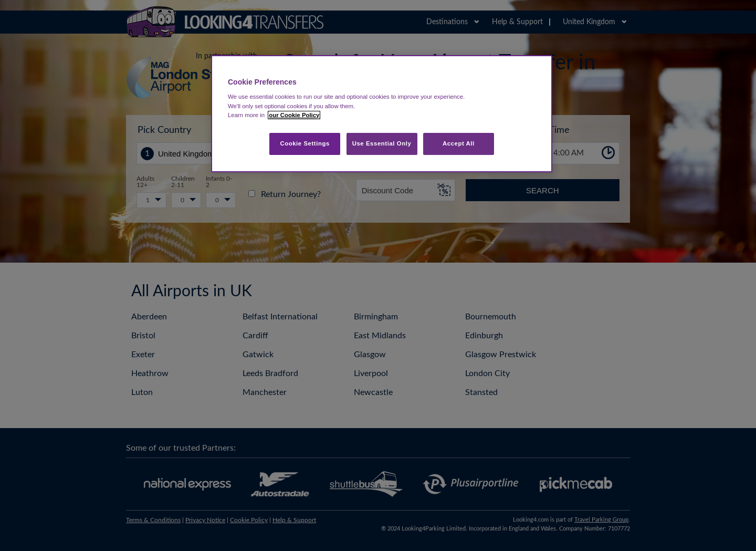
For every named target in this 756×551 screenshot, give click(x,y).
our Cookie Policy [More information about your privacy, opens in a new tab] (294, 115)
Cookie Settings (305, 143)
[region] (382, 114)
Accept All (459, 143)
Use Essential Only (382, 143)
